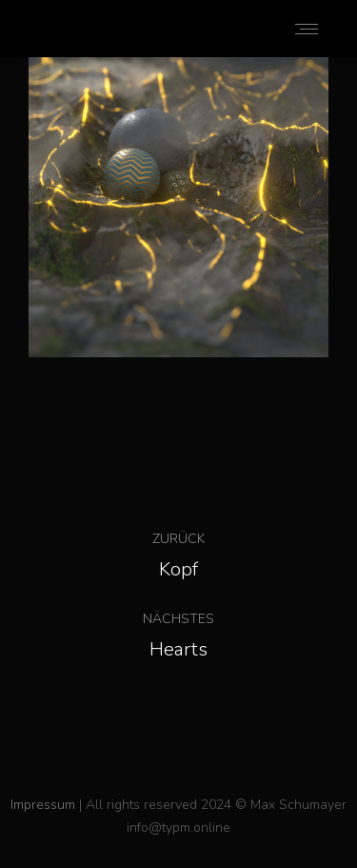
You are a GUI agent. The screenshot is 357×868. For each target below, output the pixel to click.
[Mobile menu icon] (307, 29)
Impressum (43, 805)
